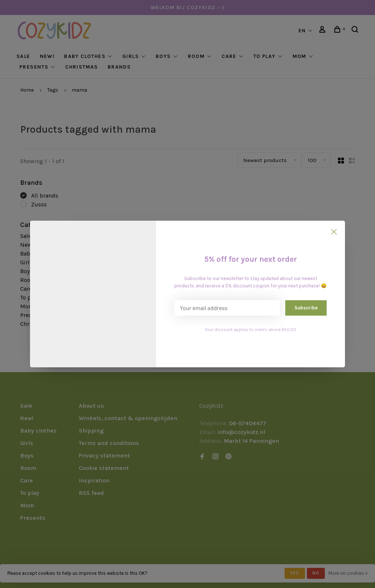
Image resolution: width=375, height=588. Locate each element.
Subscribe (306, 308)
